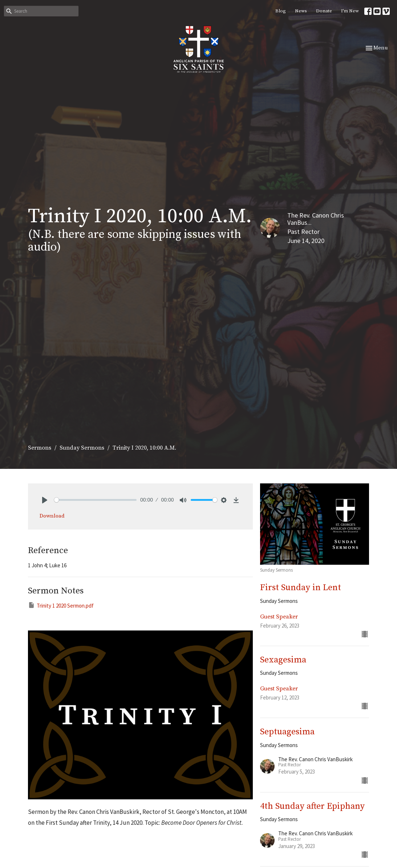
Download (52, 516)
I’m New (350, 11)
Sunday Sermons (82, 448)
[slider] (96, 500)
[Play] (45, 500)
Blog (281, 11)
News (301, 11)
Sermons (40, 448)
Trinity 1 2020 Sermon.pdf (61, 605)
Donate (324, 11)
